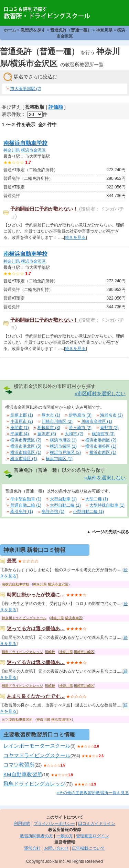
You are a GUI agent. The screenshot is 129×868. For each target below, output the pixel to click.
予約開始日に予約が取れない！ (44, 209)
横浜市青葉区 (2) (26, 440)
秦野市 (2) (109, 428)
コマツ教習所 (19, 765)
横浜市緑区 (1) (24, 459)
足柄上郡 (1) (22, 415)
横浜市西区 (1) (103, 452)
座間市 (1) (20, 428)
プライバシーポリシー (54, 823)
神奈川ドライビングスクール (24, 618)
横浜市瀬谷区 (62, 719)
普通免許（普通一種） (71, 30)
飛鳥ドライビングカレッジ (22, 652)
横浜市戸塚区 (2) (65, 452)
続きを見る (75, 237)
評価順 (56, 107)
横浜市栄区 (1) (63, 446)
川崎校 (50, 652)
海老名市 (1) (111, 415)
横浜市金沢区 (33, 150)
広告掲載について (88, 848)
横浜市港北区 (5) (26, 446)
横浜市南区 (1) (59, 459)
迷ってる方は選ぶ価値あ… (36, 628)
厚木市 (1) (51, 415)
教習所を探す (33, 30)
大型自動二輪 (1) (65, 505)
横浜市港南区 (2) (101, 440)
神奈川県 (104, 30)
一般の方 (65, 836)
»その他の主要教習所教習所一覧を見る (93, 793)
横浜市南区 (74, 618)
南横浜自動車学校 (25, 143)
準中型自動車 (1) (26, 499)
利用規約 (22, 823)
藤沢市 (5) (47, 434)
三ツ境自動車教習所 (17, 719)
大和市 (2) (74, 434)
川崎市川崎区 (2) (57, 421)
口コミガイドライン (97, 823)
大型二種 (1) (97, 499)
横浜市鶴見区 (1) (26, 452)
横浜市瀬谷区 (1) (101, 446)
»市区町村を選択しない (100, 393)
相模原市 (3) (49, 428)
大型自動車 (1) (63, 499)
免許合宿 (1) (53, 511)
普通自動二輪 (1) (26, 505)
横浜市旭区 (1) (63, 440)
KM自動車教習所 (23, 774)
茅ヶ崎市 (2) (80, 428)
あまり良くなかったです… (36, 696)
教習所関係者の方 (36, 836)
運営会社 (32, 848)
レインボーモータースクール (37, 746)
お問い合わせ (56, 848)
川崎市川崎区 (84, 652)
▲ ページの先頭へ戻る (108, 532)
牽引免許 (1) (22, 511)
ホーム (10, 30)
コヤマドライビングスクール (37, 755)
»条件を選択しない (105, 478)
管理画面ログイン (93, 836)
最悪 (12, 561)
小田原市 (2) (22, 421)
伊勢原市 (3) (80, 415)
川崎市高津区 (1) (97, 421)
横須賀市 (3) (103, 434)
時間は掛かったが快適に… (36, 595)
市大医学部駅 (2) (26, 89)
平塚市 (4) (20, 434)
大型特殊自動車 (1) (107, 505)
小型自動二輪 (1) (88, 511)
